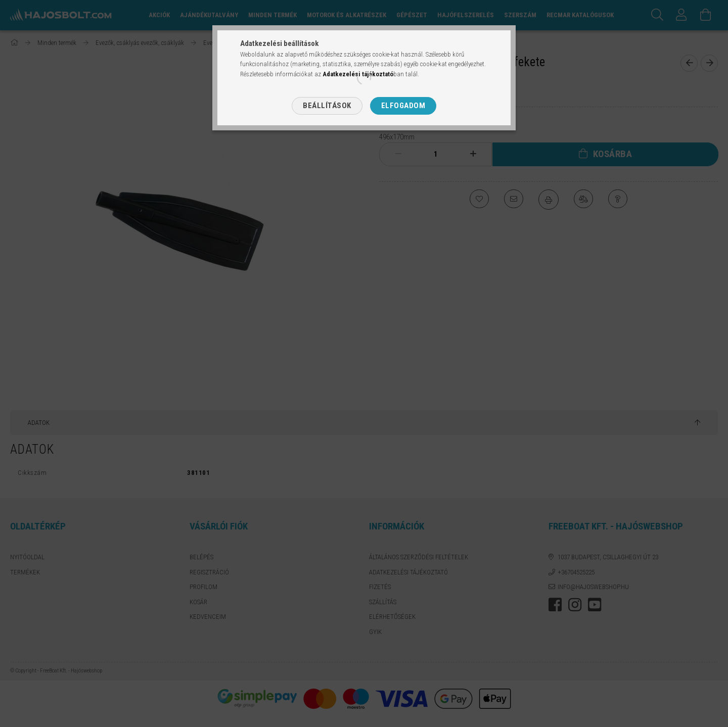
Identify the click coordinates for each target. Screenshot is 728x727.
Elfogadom (403, 106)
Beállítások (327, 106)
